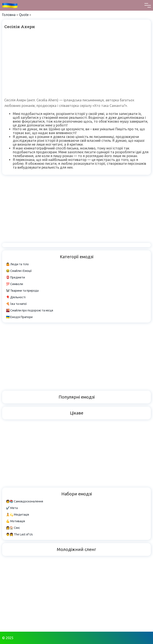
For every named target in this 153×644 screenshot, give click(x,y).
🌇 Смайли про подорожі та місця (30, 310)
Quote (24, 15)
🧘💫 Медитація (17, 515)
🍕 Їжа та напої (16, 304)
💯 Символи (14, 284)
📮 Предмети (15, 277)
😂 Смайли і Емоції (19, 271)
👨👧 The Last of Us (19, 534)
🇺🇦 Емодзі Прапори (19, 317)
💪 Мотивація (15, 521)
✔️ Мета (12, 508)
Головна (9, 15)
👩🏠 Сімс (13, 528)
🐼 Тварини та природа (22, 291)
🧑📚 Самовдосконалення (25, 501)
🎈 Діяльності (16, 297)
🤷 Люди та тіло (17, 264)
